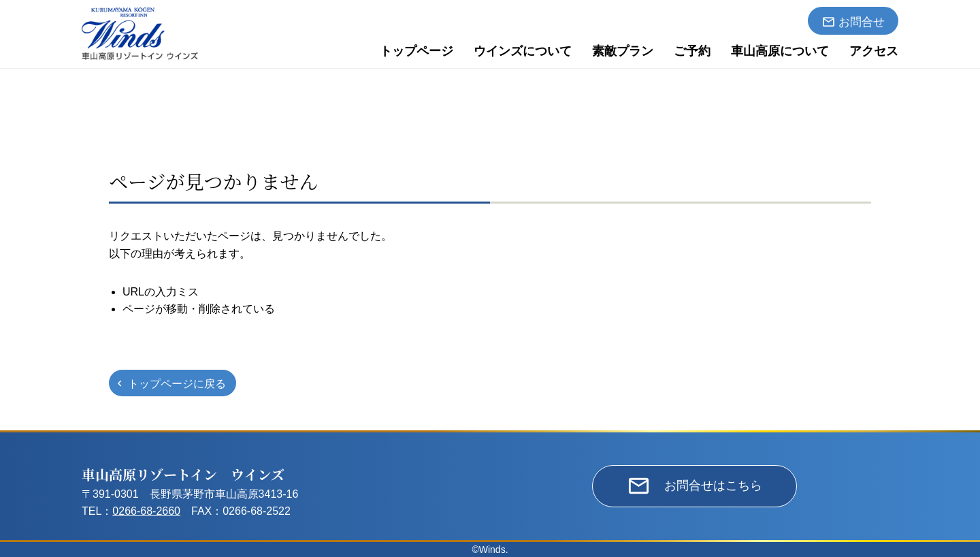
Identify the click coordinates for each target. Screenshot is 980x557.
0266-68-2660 (146, 511)
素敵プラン (623, 51)
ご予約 (692, 51)
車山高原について (780, 51)
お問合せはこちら (713, 486)
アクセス (874, 51)
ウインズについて (523, 51)
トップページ (416, 51)
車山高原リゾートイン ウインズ (183, 474)
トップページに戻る (177, 384)
